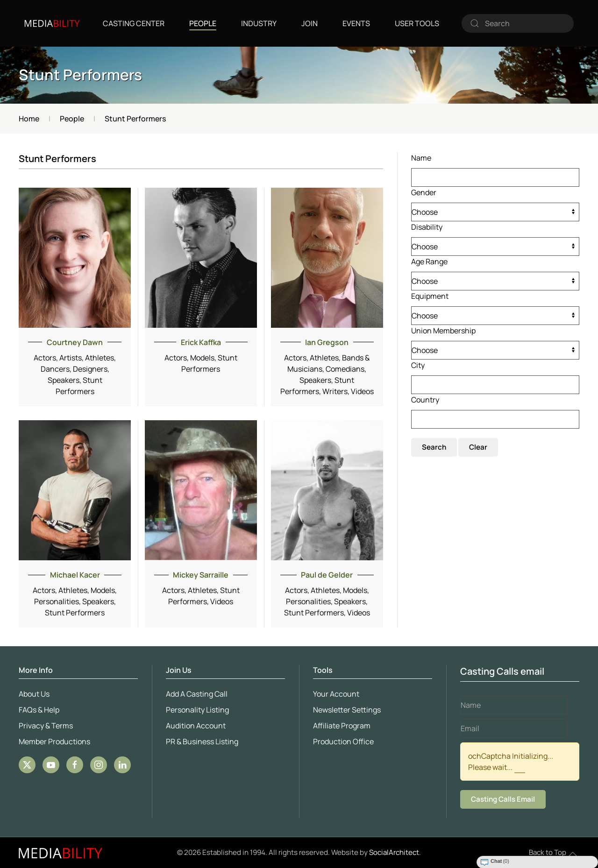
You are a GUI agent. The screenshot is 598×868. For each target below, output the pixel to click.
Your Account (335, 694)
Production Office (342, 741)
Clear (478, 447)
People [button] (203, 23)
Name (421, 158)
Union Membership (443, 331)
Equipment (430, 296)
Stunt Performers (80, 75)
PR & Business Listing (201, 741)
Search (434, 447)
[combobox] (518, 23)
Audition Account (195, 726)
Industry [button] (259, 23)
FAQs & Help (38, 710)
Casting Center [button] (134, 23)
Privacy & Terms (45, 726)
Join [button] (310, 23)
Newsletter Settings (346, 710)
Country (425, 400)
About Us (33, 694)
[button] (573, 854)
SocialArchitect (394, 852)
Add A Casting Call (196, 694)
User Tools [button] (417, 23)
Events (356, 23)
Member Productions (53, 741)
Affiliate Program (341, 726)
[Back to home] (52, 23)
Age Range (429, 261)
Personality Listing (196, 710)
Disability (427, 227)
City (418, 365)
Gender (424, 192)
